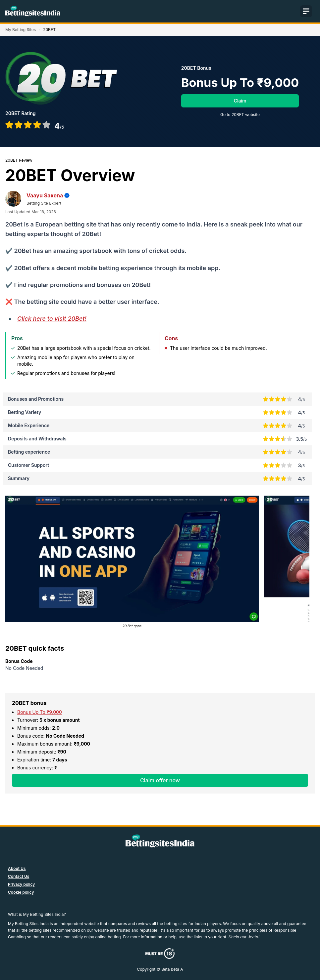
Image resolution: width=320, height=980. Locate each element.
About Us (17, 868)
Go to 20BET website (240, 115)
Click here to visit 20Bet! (52, 319)
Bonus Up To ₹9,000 (40, 712)
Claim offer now (160, 780)
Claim (240, 101)
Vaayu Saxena (45, 195)
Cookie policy (21, 892)
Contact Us (19, 876)
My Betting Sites (21, 30)
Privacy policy (21, 884)
